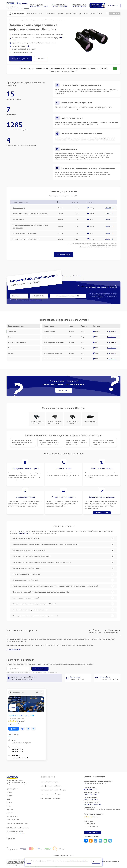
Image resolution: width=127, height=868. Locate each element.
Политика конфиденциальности (64, 856)
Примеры (10, 796)
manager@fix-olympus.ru (93, 804)
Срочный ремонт (32, 14)
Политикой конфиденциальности (49, 672)
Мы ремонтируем (16, 14)
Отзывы (54, 14)
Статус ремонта (115, 13)
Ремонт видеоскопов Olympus (50, 798)
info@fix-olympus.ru (91, 799)
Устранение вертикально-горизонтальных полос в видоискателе (30, 226)
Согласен (96, 862)
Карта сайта (11, 839)
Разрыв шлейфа (48, 348)
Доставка (61, 14)
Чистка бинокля (18, 219)
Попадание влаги (49, 337)
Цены (41, 14)
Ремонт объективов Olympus (50, 782)
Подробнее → (112, 331)
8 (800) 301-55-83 (90, 794)
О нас (47, 14)
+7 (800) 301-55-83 (61, 5)
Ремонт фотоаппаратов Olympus (51, 786)
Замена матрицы (19, 208)
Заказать (109, 208)
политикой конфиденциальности (34, 300)
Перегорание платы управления (53, 353)
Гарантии (68, 14)
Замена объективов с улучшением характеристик (30, 214)
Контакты (100, 14)
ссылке (22, 833)
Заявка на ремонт (90, 14)
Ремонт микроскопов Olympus (50, 794)
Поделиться (86, 841)
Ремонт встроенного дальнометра (25, 233)
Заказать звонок (64, 390)
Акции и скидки (77, 14)
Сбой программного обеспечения (54, 342)
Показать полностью (13, 649)
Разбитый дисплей (49, 331)
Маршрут (14, 729)
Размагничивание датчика (52, 359)
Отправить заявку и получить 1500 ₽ (68, 296)
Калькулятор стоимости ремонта (18, 823)
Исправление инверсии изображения (26, 239)
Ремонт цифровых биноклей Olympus (53, 790)
